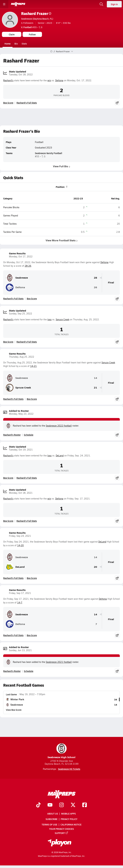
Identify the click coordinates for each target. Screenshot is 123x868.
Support (61, 833)
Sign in (114, 4)
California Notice (71, 824)
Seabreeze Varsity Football (49, 153)
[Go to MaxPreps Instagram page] (61, 805)
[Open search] (101, 4)
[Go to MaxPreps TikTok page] (38, 805)
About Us (53, 814)
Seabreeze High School (61, 751)
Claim (12, 34)
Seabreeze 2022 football (59, 426)
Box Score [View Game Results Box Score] (32, 298)
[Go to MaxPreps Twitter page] (73, 805)
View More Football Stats (62, 240)
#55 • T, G (32, 27)
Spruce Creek (62, 319)
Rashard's (8, 80)
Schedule (29, 435)
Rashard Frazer (36, 13)
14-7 (20, 603)
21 (95, 388)
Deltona (59, 80)
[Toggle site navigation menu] (4, 4)
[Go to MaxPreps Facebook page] (85, 805)
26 (95, 287)
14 (95, 378)
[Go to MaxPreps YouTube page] (50, 805)
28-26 (28, 266)
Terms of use (49, 824)
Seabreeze (17, 278)
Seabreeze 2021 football (59, 662)
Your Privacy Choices (61, 829)
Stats (24, 44)
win (49, 80)
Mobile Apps (68, 814)
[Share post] (117, 103)
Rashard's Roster (12, 435)
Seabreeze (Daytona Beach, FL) (37, 19)
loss (49, 319)
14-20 (20, 545)
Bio (16, 44)
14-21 (33, 366)
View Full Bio (62, 166)
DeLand (60, 456)
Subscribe (52, 819)
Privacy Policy (69, 819)
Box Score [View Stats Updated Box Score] (8, 103)
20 (95, 567)
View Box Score (14, 710)
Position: (60, 187)
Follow (32, 34)
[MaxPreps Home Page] (51, 51)
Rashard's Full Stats (27, 103)
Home (8, 44)
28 (95, 278)
